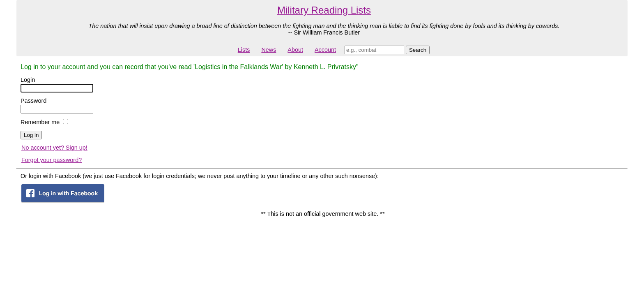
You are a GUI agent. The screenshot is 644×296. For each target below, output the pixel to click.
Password (33, 101)
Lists (244, 50)
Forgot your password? (52, 160)
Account (325, 50)
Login (28, 80)
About (295, 50)
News (269, 50)
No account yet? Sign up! (54, 148)
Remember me (40, 122)
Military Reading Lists (324, 10)
